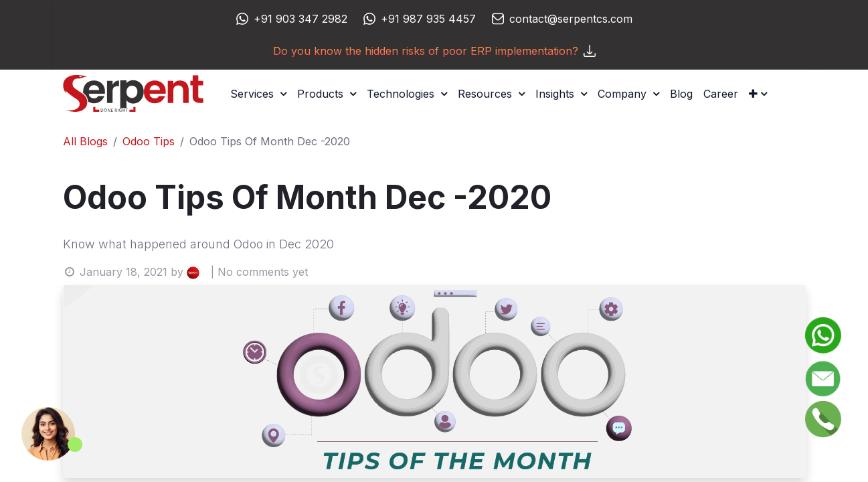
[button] (758, 94)
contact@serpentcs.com (571, 19)
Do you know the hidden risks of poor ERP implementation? (434, 51)
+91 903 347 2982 (300, 19)
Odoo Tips (149, 141)
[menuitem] (681, 94)
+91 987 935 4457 (428, 19)
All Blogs (85, 141)
